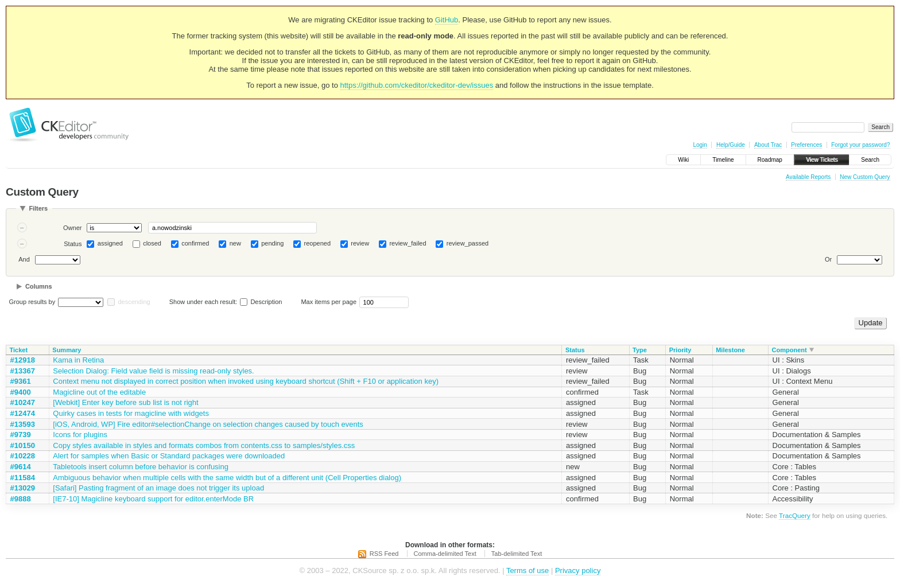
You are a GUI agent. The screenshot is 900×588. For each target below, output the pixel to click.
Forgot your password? (860, 145)
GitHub (447, 20)
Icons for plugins (80, 435)
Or (828, 259)
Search (870, 160)
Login (700, 145)
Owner (72, 228)
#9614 (21, 467)
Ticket (19, 350)
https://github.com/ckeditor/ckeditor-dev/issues (417, 85)
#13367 (23, 371)
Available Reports (808, 177)
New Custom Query (865, 177)
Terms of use (527, 571)
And (24, 259)
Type (640, 350)
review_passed (468, 243)
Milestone (730, 350)
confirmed (195, 243)
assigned (110, 243)
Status (73, 244)
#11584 (23, 478)
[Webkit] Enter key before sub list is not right (125, 402)
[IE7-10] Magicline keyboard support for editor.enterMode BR (153, 499)
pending (272, 243)
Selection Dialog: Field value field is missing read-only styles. (153, 371)
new (235, 243)
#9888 (21, 499)
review (360, 243)
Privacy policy (578, 571)
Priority (680, 350)
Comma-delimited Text (445, 554)
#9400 (21, 392)
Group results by (32, 302)
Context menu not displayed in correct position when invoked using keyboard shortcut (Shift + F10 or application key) (246, 381)
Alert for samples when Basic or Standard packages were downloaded (169, 456)
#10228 (23, 456)
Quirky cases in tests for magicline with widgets (131, 413)
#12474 (23, 413)
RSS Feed (384, 554)
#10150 (23, 445)
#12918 (23, 360)
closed (152, 243)
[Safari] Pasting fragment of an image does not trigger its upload (158, 488)
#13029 (23, 488)
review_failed (408, 243)
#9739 (21, 435)
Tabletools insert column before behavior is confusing (141, 467)
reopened (318, 243)
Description (261, 302)
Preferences (806, 145)
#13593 (23, 424)
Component (790, 350)
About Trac (768, 145)
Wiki (683, 160)
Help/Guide (731, 145)
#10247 (23, 402)
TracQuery (795, 515)
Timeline (723, 160)
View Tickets (822, 160)
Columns (39, 286)
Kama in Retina (78, 360)
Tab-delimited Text (517, 554)
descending (134, 302)
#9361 (21, 381)
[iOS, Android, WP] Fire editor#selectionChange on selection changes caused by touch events (208, 424)
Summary (67, 350)
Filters (38, 208)
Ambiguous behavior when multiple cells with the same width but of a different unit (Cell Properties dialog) (227, 478)
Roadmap (770, 160)
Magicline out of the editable (99, 392)
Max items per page (329, 302)
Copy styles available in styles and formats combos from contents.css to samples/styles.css (204, 445)
